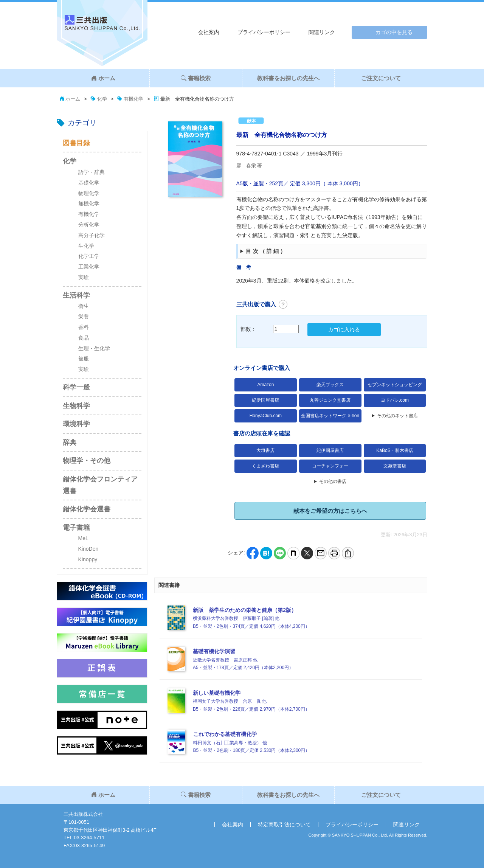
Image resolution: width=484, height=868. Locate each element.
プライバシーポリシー (264, 32)
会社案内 (209, 32)
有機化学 (89, 214)
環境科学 (76, 424)
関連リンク (322, 32)
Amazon (265, 385)
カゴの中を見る (394, 32)
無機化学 (89, 203)
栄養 (84, 317)
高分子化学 (92, 235)
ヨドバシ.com (395, 400)
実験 (84, 277)
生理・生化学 (94, 348)
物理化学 (89, 193)
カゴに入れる (344, 329)
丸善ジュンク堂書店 (330, 400)
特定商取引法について (284, 825)
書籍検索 (196, 78)
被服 (84, 359)
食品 (84, 338)
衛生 (84, 306)
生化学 (86, 246)
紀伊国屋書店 (265, 400)
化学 (70, 161)
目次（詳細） (266, 251)
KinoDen (88, 549)
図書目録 (76, 143)
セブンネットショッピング (395, 385)
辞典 (70, 443)
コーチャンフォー (330, 466)
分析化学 (89, 225)
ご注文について (381, 78)
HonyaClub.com (266, 416)
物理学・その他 (87, 461)
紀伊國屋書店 (330, 450)
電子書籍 (76, 528)
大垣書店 (265, 450)
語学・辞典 (92, 172)
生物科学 (76, 406)
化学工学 (89, 256)
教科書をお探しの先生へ (288, 78)
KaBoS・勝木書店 (395, 450)
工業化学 (89, 267)
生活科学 (76, 295)
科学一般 (76, 387)
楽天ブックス (330, 385)
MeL (83, 538)
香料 (84, 327)
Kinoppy (88, 559)
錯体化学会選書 (87, 509)
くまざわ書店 (265, 466)
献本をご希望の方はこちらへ (330, 511)
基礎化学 (89, 183)
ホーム (103, 78)
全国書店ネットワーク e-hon (330, 416)
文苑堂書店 (395, 466)
